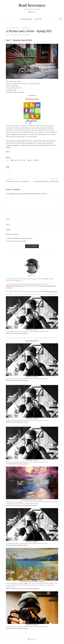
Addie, (20, 502)
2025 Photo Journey (23, 333)
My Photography (26, 19)
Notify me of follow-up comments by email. (20, 238)
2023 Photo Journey (23, 380)
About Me (38, 19)
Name (8, 219)
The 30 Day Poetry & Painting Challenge (28, 588)
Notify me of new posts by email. (17, 241)
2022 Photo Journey (23, 464)
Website (8, 230)
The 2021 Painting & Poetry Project (27, 505)
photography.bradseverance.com (15, 286)
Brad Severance (32, 5)
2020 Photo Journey (23, 628)
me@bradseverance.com (50, 291)
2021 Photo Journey (22, 545)
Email (8, 225)
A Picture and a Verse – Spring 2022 (17, 181)
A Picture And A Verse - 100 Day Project (18, 28)
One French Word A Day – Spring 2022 (46, 181)
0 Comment (26, 35)
